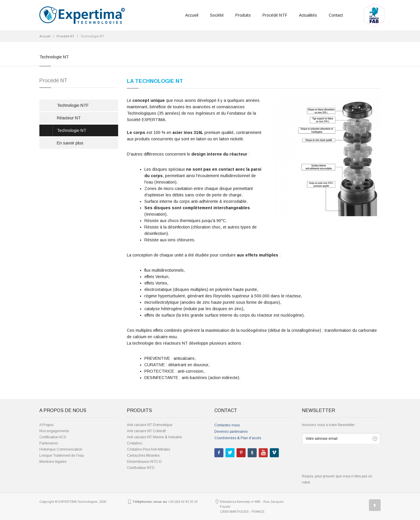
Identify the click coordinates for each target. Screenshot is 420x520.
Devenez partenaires (231, 432)
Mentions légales (53, 462)
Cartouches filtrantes (143, 456)
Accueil (192, 15)
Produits (243, 15)
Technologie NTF (73, 105)
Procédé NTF (275, 15)
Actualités (308, 15)
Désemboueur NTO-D (144, 462)
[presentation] (346, 462)
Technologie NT (72, 130)
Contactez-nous (227, 425)
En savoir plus (70, 143)
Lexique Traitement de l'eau (62, 456)
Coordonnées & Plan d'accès (238, 438)
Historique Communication (61, 449)
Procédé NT (65, 36)
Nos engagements (54, 431)
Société (217, 15)
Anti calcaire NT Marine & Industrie (154, 437)
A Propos (46, 425)
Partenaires (49, 443)
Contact (336, 15)
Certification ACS (53, 437)
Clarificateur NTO (141, 468)
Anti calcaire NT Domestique (150, 425)
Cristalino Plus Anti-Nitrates (148, 449)
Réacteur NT (69, 118)
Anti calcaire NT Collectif (146, 431)
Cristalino (134, 443)
